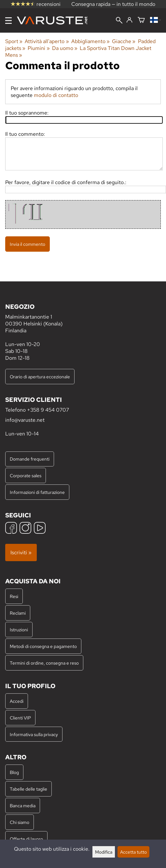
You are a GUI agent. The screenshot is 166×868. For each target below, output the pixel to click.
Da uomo (65, 48)
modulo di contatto (56, 95)
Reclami (18, 613)
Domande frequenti (30, 459)
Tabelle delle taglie (28, 789)
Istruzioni (19, 630)
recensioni (36, 4)
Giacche (124, 41)
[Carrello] (141, 20)
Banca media (23, 805)
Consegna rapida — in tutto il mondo (113, 4)
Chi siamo (20, 822)
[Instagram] (25, 529)
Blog (14, 772)
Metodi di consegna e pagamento (43, 646)
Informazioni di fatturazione (37, 492)
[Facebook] (11, 529)
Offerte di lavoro (26, 839)
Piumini (39, 48)
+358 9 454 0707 (48, 410)
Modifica (104, 852)
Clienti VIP (20, 718)
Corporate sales (26, 475)
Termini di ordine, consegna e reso (44, 663)
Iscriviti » (21, 552)
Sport (14, 41)
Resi (14, 596)
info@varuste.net (25, 420)
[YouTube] (40, 529)
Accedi (17, 701)
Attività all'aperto (47, 41)
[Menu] (8, 21)
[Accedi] (129, 20)
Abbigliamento (90, 41)
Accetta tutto (133, 852)
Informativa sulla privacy (34, 734)
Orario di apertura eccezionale (40, 377)
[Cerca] (119, 21)
